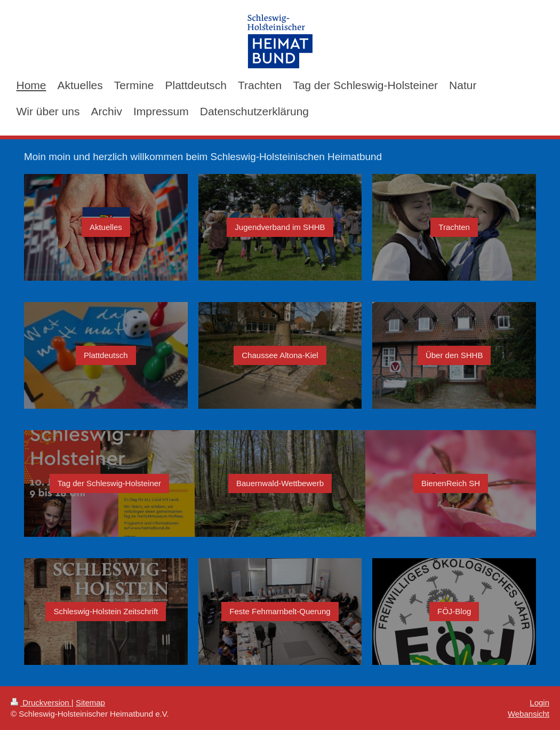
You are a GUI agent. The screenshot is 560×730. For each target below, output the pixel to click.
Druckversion (41, 703)
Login (539, 703)
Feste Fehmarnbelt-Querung (280, 611)
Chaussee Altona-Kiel (280, 355)
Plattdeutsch (106, 355)
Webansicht (529, 714)
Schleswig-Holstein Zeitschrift (106, 611)
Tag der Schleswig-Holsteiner (109, 483)
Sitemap (90, 703)
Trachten (454, 227)
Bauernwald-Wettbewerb (280, 483)
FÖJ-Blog (454, 611)
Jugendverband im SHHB (280, 227)
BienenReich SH (451, 483)
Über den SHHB (454, 355)
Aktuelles (106, 227)
